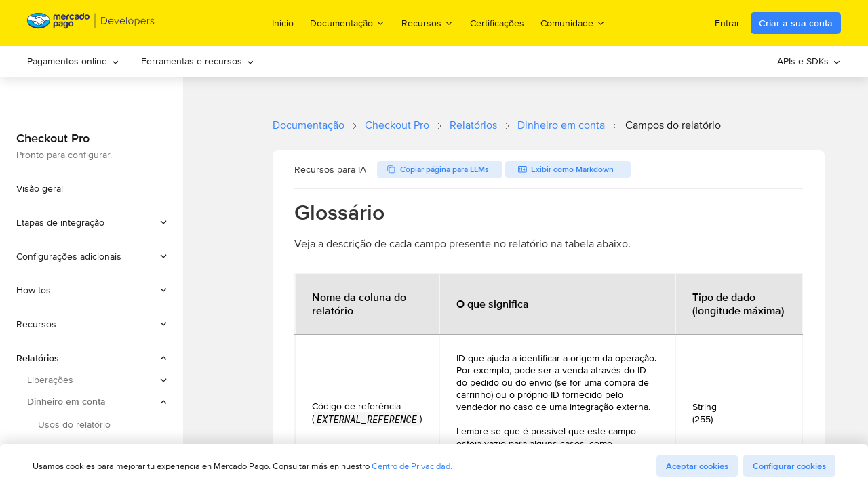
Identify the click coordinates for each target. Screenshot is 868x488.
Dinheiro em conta (561, 125)
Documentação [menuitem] (348, 23)
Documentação (309, 125)
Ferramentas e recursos (198, 61)
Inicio (283, 23)
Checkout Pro (397, 125)
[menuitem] (73, 61)
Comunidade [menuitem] (573, 23)
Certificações (497, 23)
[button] (92, 222)
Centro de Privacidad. (412, 466)
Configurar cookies (789, 466)
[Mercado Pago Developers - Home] (91, 23)
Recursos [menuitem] (428, 23)
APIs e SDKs (809, 61)
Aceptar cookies (697, 466)
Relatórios (473, 125)
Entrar (727, 23)
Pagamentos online (73, 61)
